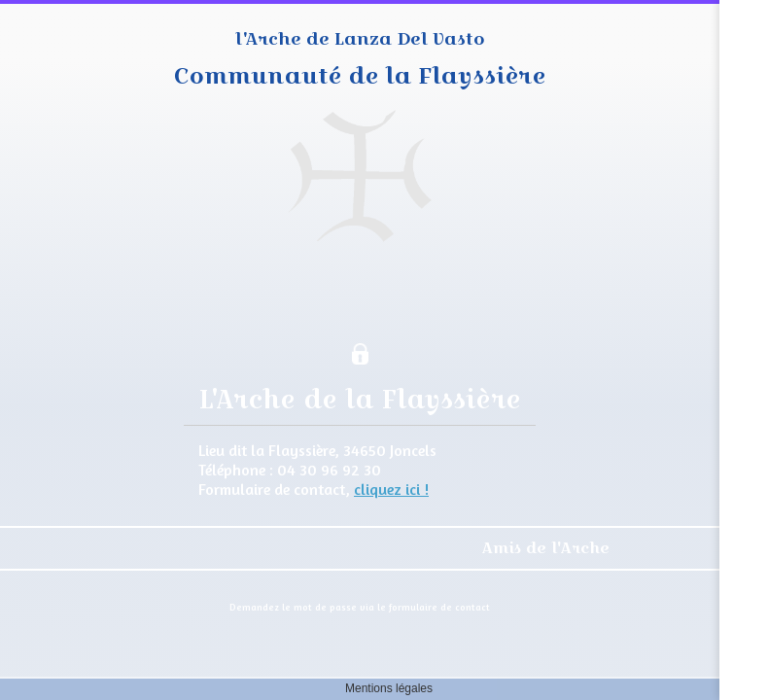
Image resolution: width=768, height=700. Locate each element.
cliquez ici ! (391, 489)
